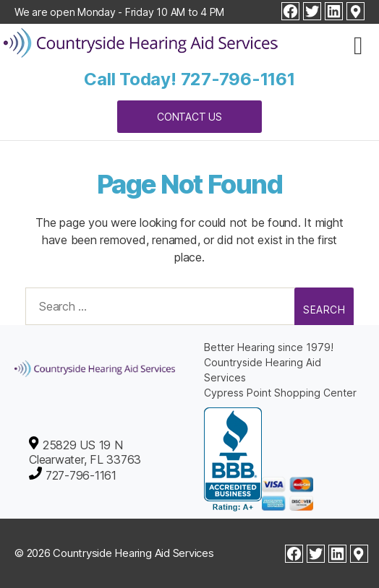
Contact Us (189, 117)
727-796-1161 (238, 79)
